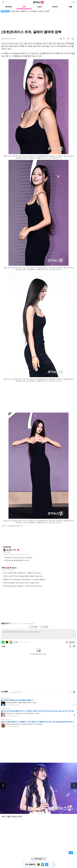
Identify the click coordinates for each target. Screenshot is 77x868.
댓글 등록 (72, 642)
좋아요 (18, 550)
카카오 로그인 (7, 642)
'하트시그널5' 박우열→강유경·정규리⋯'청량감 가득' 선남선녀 (22, 573)
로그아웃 (16, 642)
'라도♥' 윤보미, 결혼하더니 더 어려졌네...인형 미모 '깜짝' (30, 11)
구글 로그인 (11, 642)
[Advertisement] (38, 22)
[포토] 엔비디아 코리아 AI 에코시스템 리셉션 (18, 558)
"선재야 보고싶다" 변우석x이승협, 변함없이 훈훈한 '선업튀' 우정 (23, 576)
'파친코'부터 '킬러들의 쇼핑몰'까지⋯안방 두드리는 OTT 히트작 (23, 586)
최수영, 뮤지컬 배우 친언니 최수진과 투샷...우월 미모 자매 (21, 583)
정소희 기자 (11, 550)
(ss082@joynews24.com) (15, 526)
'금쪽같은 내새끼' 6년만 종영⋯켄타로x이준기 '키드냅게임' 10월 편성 (24, 579)
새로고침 (17, 568)
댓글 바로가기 (71, 853)
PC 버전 (38, 859)
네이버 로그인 (3, 642)
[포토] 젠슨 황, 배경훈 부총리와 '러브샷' (17, 560)
